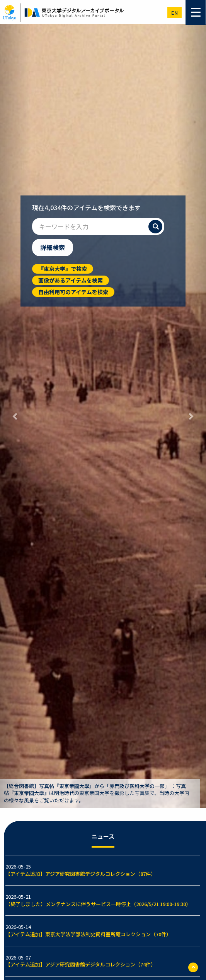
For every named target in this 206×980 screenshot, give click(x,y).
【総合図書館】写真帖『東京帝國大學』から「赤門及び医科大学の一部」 (87, 786)
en (175, 13)
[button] (15, 416)
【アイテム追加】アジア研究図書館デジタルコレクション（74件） (81, 964)
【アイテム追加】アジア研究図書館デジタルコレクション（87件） (81, 874)
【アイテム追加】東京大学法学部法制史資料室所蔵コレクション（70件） (88, 934)
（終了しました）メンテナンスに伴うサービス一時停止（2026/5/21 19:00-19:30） (98, 904)
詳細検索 (53, 247)
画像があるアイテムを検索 (71, 280)
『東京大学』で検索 (63, 269)
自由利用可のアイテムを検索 (73, 292)
